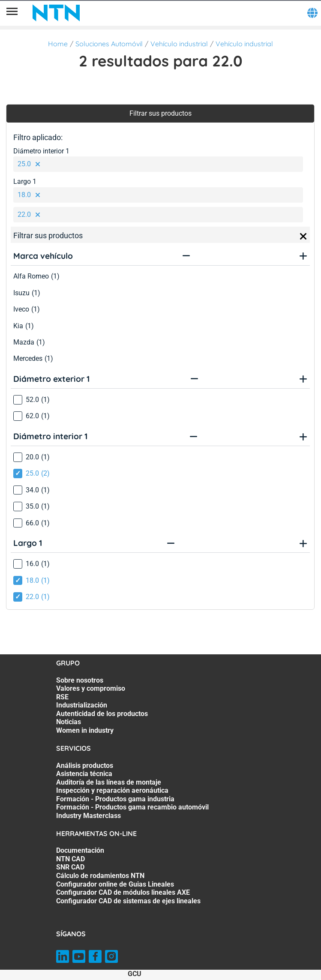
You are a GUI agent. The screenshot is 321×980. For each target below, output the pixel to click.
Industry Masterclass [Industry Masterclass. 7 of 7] (88, 816)
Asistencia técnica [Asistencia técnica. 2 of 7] (84, 774)
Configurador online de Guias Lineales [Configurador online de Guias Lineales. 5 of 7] (115, 884)
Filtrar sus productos (160, 113)
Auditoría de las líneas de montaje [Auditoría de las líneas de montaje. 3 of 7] (109, 782)
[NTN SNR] (56, 13)
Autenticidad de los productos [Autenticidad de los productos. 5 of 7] (102, 714)
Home (58, 44)
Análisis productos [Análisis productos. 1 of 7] (85, 766)
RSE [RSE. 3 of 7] (62, 697)
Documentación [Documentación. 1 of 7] (80, 850)
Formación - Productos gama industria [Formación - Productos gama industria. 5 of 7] (115, 799)
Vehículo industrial (179, 44)
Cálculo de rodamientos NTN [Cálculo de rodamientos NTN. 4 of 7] (100, 876)
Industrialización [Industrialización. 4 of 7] (82, 705)
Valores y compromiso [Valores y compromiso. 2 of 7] (91, 688)
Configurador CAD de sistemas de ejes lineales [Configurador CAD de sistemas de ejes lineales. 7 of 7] (128, 901)
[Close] (303, 237)
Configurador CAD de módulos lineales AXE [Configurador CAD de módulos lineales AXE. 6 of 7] (123, 892)
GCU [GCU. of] (135, 974)
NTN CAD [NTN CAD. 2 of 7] (70, 859)
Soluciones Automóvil (109, 44)
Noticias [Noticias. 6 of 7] (69, 722)
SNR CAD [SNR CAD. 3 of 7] (70, 867)
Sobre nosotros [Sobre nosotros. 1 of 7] (80, 680)
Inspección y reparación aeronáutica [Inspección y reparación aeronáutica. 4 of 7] (112, 790)
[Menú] (12, 13)
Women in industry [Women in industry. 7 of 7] (85, 730)
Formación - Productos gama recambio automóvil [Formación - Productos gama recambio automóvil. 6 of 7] (132, 807)
